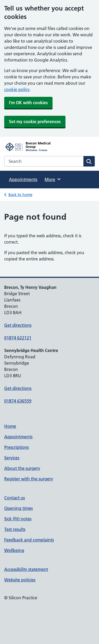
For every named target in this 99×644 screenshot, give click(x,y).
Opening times (18, 508)
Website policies (20, 580)
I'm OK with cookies (28, 103)
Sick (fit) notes (18, 519)
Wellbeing (14, 550)
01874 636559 (18, 401)
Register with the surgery (29, 479)
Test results (15, 529)
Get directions (18, 325)
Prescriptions (16, 447)
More (53, 179)
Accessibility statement (26, 569)
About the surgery (22, 468)
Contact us (15, 498)
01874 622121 (18, 338)
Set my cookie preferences (35, 122)
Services (12, 458)
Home (10, 426)
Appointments (23, 179)
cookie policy (17, 89)
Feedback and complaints (29, 540)
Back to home (20, 195)
